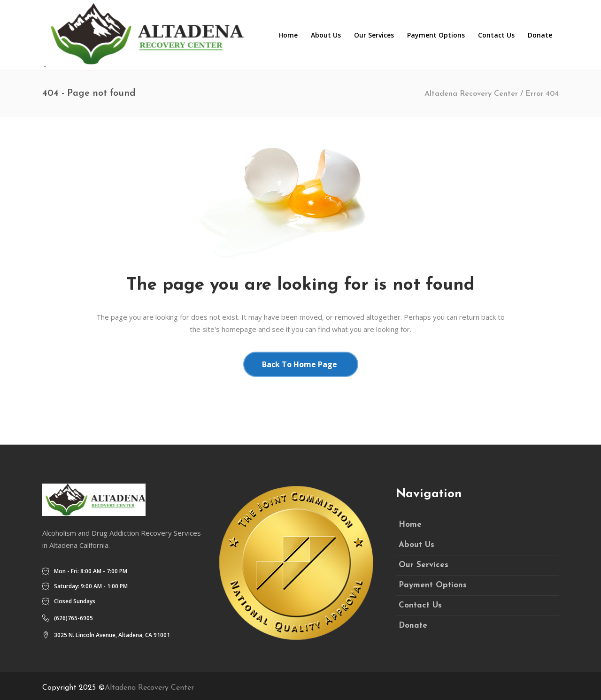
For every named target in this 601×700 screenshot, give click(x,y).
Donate (413, 626)
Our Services (424, 565)
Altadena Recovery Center (471, 94)
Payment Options (433, 585)
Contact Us (420, 605)
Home (410, 525)
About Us (416, 545)
